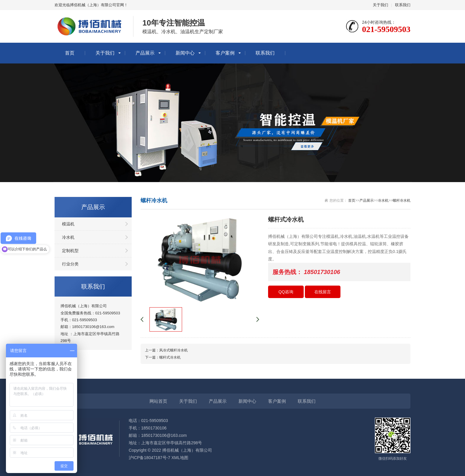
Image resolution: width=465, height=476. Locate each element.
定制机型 (70, 251)
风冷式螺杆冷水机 (173, 350)
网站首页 (158, 401)
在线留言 (323, 292)
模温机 (68, 224)
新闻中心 (185, 53)
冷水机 (68, 237)
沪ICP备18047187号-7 (149, 458)
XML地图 (180, 458)
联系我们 (403, 5)
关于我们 (380, 5)
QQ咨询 (286, 292)
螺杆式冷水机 (170, 357)
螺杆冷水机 (402, 200)
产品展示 (145, 53)
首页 (70, 53)
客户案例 (225, 53)
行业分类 (70, 264)
